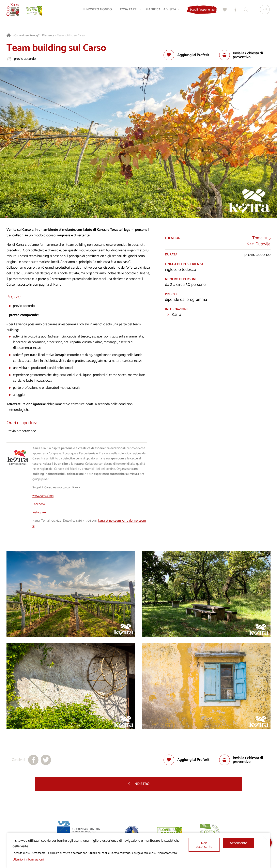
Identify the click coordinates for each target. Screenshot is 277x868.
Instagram (39, 512)
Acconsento (238, 843)
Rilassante (48, 36)
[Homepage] (15, 11)
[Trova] (244, 11)
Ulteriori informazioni (28, 860)
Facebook (39, 504)
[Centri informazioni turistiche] (234, 11)
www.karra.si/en (43, 496)
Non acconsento (204, 845)
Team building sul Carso (71, 36)
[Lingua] (263, 11)
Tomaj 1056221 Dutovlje (259, 241)
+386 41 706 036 (86, 521)
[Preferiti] (223, 11)
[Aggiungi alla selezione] (187, 55)
